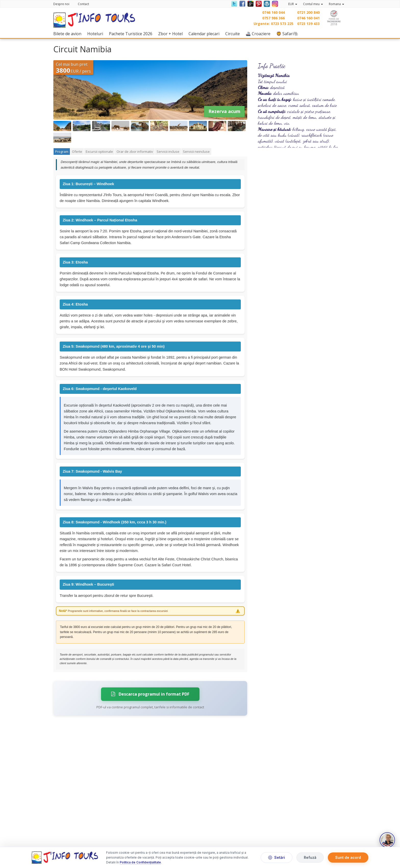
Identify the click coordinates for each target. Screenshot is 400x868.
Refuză (310, 857)
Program (62, 152)
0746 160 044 (273, 12)
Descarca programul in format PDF (150, 694)
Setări (277, 857)
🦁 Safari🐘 (289, 34)
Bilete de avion (69, 34)
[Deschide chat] (387, 840)
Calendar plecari (205, 34)
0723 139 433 (308, 24)
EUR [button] (293, 4)
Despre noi (61, 4)
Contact (83, 4)
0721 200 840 (308, 12)
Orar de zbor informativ (135, 152)
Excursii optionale (99, 152)
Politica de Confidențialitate (140, 863)
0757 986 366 (273, 18)
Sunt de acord (348, 857)
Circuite (234, 34)
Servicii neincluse (196, 152)
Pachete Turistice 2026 (132, 34)
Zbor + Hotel (172, 34)
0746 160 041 (308, 18)
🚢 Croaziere (259, 34)
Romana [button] (336, 4)
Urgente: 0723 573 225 (273, 24)
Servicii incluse (168, 152)
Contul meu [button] (313, 4)
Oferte (77, 152)
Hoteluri (96, 34)
